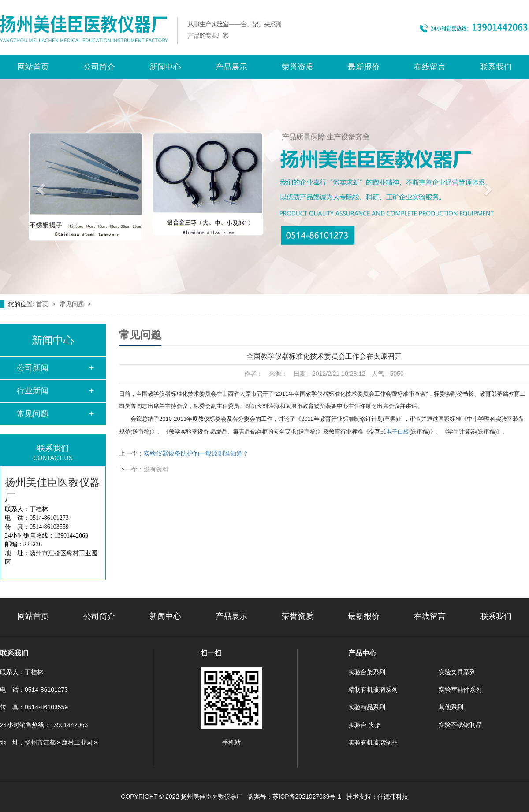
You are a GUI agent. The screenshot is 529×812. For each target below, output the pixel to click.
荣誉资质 (298, 67)
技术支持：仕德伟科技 (377, 797)
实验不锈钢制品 (460, 725)
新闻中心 (165, 67)
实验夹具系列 (457, 672)
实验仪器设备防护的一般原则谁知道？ (196, 453)
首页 (43, 304)
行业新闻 (33, 391)
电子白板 (398, 432)
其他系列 (451, 707)
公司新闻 (33, 368)
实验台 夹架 (365, 725)
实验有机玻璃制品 (373, 742)
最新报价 (364, 67)
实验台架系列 (367, 672)
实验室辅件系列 (460, 690)
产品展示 (231, 67)
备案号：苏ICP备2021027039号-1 (294, 797)
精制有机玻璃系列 (373, 690)
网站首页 (33, 67)
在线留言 (430, 67)
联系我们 (496, 67)
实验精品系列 (367, 707)
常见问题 (73, 304)
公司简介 (99, 67)
